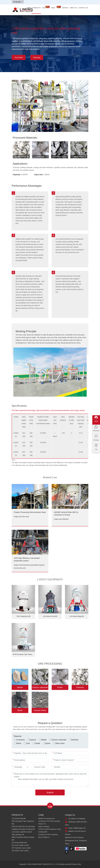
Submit (50, 792)
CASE (59, 8)
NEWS (53, 8)
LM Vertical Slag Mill (19, 818)
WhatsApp (37, 57)
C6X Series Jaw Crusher (20, 851)
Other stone (59, 743)
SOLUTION (46, 8)
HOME (29, 8)
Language (17, 2)
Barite (18, 743)
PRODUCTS (37, 8)
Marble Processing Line (46, 818)
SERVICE (65, 8)
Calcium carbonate (58, 740)
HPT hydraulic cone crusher (21, 848)
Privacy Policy (76, 864)
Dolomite (74, 740)
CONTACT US (83, 8)
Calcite (36, 743)
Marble (43, 740)
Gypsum (32, 740)
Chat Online (19, 57)
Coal (27, 743)
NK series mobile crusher (20, 845)
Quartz (47, 743)
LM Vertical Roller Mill (19, 843)
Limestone (19, 740)
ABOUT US (73, 8)
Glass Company (44, 826)
